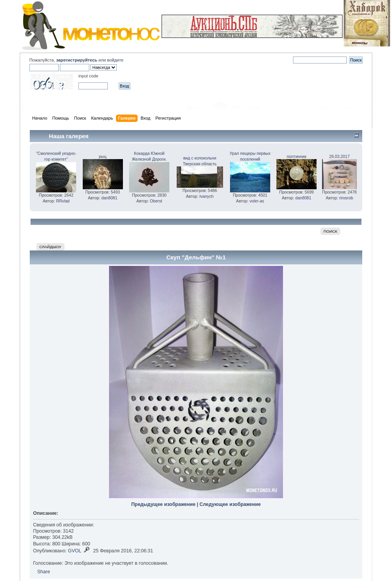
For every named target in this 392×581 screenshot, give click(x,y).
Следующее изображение (230, 504)
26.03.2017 (340, 156)
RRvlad (63, 201)
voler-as (257, 201)
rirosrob (346, 198)
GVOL (75, 551)
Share (43, 572)
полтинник (297, 156)
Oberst (156, 201)
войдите (115, 60)
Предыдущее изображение (164, 504)
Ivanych (207, 196)
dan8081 (109, 198)
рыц (103, 156)
